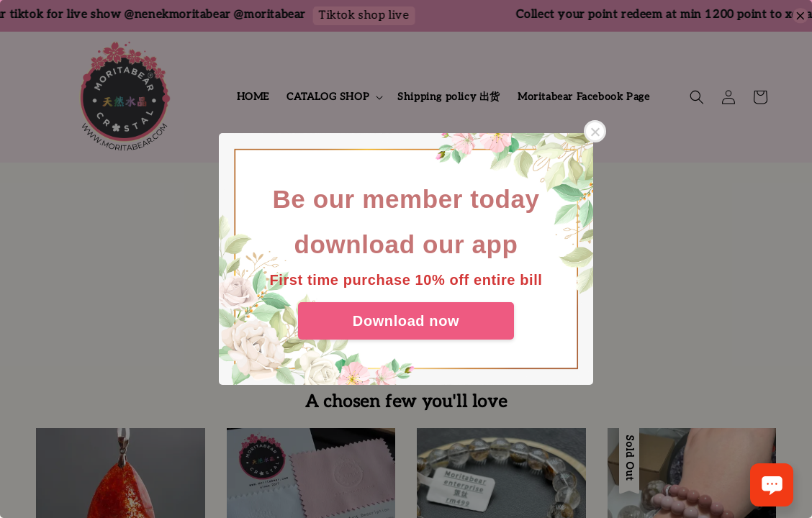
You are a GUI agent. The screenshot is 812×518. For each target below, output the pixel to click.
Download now (406, 321)
